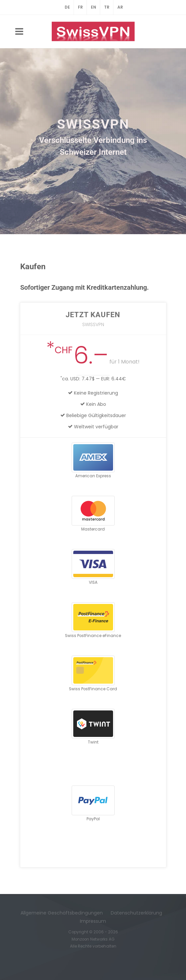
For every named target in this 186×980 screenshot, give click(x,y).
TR (107, 7)
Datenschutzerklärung (136, 913)
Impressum (93, 921)
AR (120, 7)
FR (80, 7)
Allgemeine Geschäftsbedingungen (62, 913)
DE (67, 7)
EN (93, 7)
